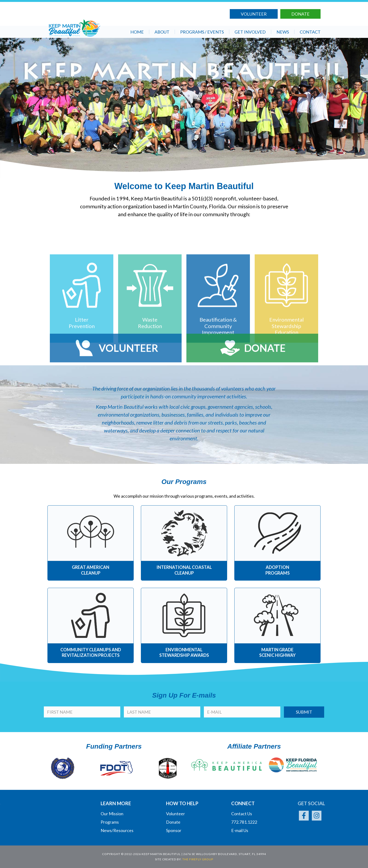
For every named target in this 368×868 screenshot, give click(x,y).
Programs (110, 822)
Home (137, 32)
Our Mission (112, 814)
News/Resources (117, 830)
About (162, 32)
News (283, 32)
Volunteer (254, 13)
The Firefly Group (198, 859)
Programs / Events (202, 32)
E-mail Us (240, 830)
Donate (300, 13)
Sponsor (174, 830)
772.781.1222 (244, 822)
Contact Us (242, 814)
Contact (310, 32)
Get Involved (250, 32)
